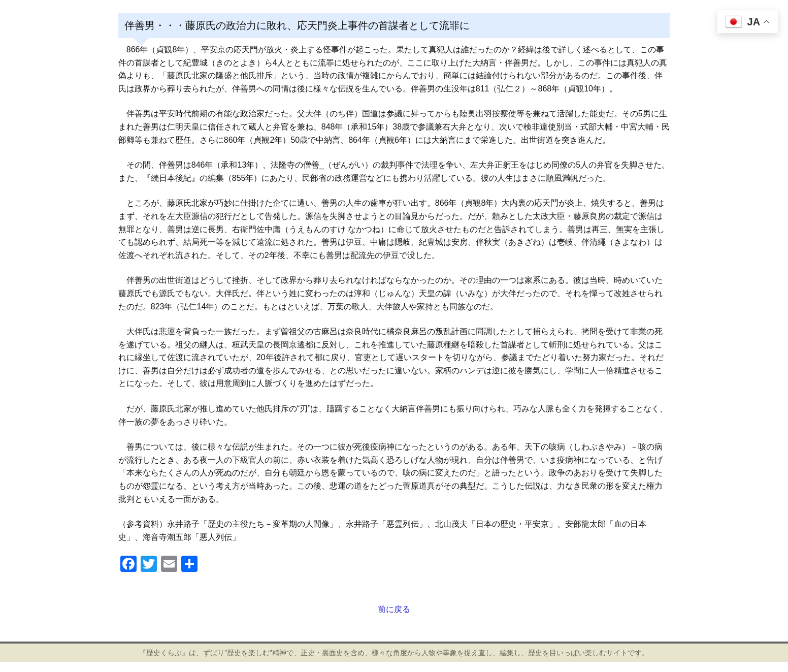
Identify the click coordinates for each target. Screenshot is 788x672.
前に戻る (394, 609)
